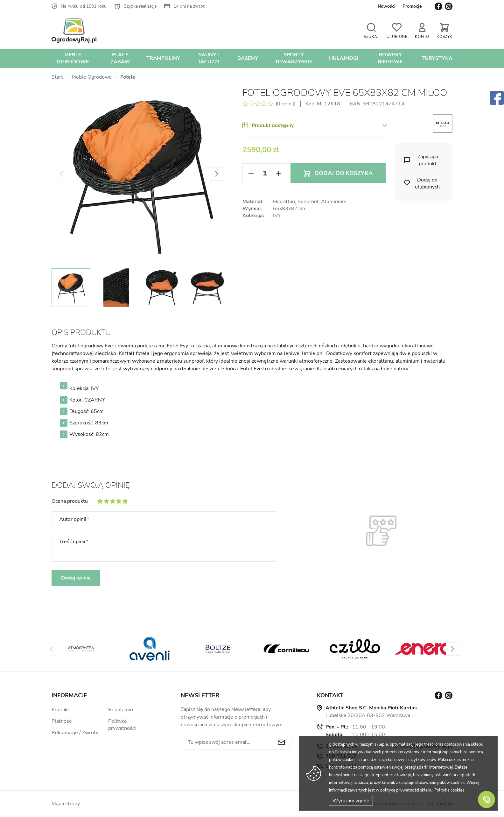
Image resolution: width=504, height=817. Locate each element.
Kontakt (60, 710)
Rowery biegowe (390, 58)
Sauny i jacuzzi (209, 58)
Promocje (412, 6)
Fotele (128, 77)
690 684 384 (341, 766)
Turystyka (437, 58)
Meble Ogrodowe (73, 58)
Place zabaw (120, 58)
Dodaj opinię (76, 578)
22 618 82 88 (342, 746)
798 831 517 (341, 756)
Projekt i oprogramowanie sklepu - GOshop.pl (400, 804)
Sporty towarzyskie (294, 58)
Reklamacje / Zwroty (75, 733)
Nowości (387, 6)
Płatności (62, 721)
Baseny (248, 58)
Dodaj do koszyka (343, 173)
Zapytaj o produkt (428, 160)
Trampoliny (163, 58)
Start (57, 77)
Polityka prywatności (122, 725)
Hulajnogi (344, 58)
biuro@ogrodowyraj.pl (426, 746)
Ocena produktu (70, 501)
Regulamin (121, 710)
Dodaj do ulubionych (427, 183)
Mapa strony (66, 804)
